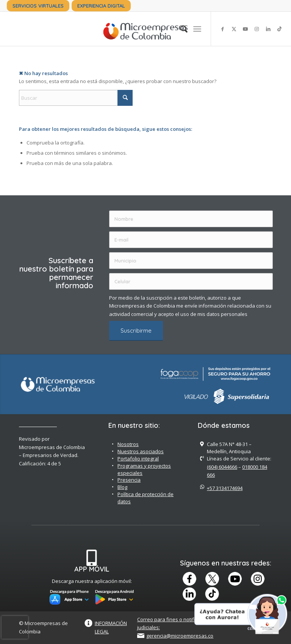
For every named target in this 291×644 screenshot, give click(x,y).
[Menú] (197, 29)
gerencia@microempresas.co (180, 636)
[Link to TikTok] (280, 29)
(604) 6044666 (222, 467)
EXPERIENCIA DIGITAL (101, 6)
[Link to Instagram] (257, 29)
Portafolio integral (138, 459)
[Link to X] (234, 29)
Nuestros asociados (141, 451)
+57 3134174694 (225, 488)
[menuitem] (38, 6)
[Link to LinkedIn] (268, 29)
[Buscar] (180, 29)
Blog (122, 487)
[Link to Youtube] (246, 29)
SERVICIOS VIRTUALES (38, 6)
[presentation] (15, 627)
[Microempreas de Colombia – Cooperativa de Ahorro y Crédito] (145, 29)
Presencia (129, 480)
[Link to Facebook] (223, 29)
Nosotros (128, 444)
